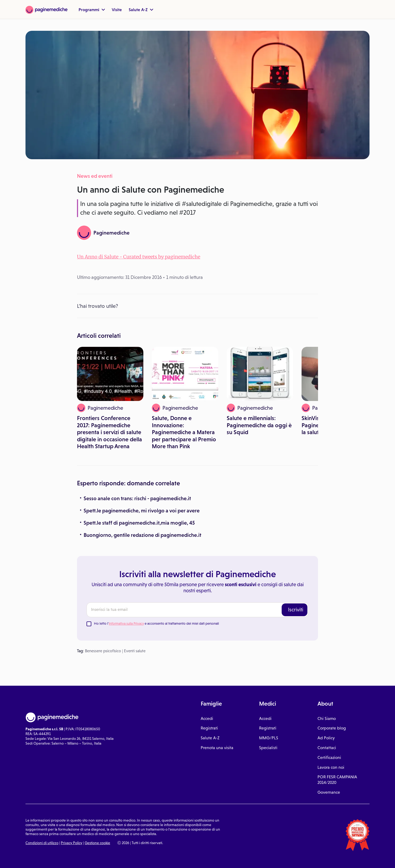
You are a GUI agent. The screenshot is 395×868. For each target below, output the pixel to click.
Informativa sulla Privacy (126, 623)
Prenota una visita (217, 748)
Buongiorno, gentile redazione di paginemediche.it (142, 535)
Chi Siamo (327, 718)
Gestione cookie (97, 843)
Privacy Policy (72, 843)
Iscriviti (296, 610)
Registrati (209, 728)
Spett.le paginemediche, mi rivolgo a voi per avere (142, 511)
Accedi (207, 718)
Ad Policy (326, 738)
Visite (117, 10)
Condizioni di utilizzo (42, 843)
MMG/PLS (269, 738)
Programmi (92, 10)
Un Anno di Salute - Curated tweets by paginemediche (139, 257)
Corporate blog (332, 728)
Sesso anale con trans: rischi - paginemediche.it (137, 498)
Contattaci (327, 748)
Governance (329, 792)
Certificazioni (329, 757)
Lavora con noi (331, 767)
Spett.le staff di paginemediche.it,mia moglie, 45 (139, 523)
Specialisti (268, 748)
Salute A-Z (141, 10)
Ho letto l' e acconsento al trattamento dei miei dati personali (156, 623)
